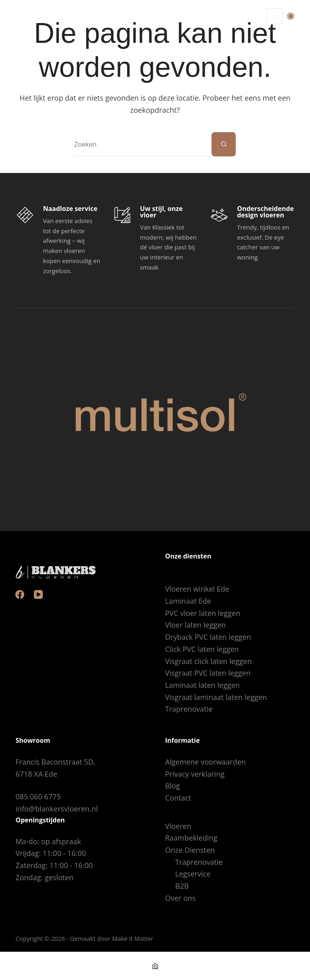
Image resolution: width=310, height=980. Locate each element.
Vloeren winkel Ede (197, 589)
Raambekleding (191, 838)
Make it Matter (133, 938)
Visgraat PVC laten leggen (208, 673)
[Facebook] (20, 594)
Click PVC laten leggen (202, 649)
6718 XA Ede (36, 774)
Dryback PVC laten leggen (208, 637)
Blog (173, 786)
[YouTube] (38, 594)
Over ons (180, 898)
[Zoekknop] (224, 144)
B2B (182, 886)
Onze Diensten (190, 850)
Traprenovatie (189, 709)
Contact (178, 798)
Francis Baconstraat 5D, (55, 762)
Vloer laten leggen (195, 625)
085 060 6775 (38, 797)
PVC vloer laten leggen (203, 613)
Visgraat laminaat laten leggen (216, 697)
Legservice (193, 874)
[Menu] (274, 16)
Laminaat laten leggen (202, 685)
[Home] (155, 966)
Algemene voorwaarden (205, 762)
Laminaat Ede (188, 601)
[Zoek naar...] (143, 144)
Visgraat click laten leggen (208, 661)
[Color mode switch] (291, 16)
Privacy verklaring (195, 774)
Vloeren (178, 826)
